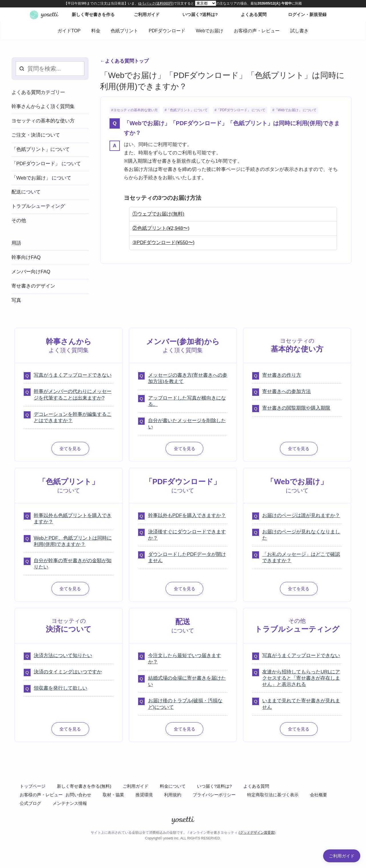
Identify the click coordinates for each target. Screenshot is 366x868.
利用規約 (173, 795)
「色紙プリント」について (187, 110)
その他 (19, 221)
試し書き (299, 31)
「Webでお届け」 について (295, 110)
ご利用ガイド (136, 786)
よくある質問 (256, 786)
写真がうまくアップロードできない (73, 375)
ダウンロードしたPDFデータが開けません (187, 557)
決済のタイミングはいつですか (68, 672)
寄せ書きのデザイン (33, 286)
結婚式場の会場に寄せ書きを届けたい (187, 681)
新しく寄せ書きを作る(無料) (84, 786)
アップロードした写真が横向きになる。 (187, 401)
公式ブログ (30, 803)
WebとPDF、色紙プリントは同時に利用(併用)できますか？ (73, 541)
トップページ (33, 786)
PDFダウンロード (167, 31)
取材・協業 (113, 795)
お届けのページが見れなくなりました (301, 535)
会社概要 (319, 795)
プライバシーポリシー (214, 795)
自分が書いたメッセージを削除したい (187, 424)
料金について (173, 786)
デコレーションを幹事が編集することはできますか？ (73, 417)
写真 (16, 300)
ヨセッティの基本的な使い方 (136, 110)
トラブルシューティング (38, 206)
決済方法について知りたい (63, 656)
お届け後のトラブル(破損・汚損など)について (185, 704)
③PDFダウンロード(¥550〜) (163, 243)
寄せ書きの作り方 (282, 375)
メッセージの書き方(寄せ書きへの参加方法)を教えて (188, 378)
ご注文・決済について (36, 135)
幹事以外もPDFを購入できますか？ (187, 515)
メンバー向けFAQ (31, 272)
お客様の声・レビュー (257, 31)
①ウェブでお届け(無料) (158, 214)
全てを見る (70, 449)
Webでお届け (210, 31)
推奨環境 (144, 795)
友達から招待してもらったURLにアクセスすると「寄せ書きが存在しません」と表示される (301, 678)
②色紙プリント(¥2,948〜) (161, 228)
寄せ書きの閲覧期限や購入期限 (296, 408)
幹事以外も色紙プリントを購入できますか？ (73, 519)
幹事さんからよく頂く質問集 (43, 106)
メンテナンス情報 (70, 803)
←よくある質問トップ (124, 61)
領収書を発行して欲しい (60, 688)
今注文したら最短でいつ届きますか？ (185, 659)
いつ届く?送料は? (214, 786)
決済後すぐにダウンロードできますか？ (187, 535)
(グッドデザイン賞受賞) (257, 833)
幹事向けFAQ (26, 257)
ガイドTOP (69, 31)
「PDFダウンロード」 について (241, 110)
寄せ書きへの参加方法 (287, 391)
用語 (16, 243)
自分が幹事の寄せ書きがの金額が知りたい (73, 564)
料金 (96, 31)
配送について (26, 192)
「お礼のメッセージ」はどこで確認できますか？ (301, 557)
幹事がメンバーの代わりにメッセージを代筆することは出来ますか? (73, 395)
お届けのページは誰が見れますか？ (301, 515)
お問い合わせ (78, 795)
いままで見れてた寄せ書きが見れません (301, 704)
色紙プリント (124, 31)
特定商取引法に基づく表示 (273, 795)
